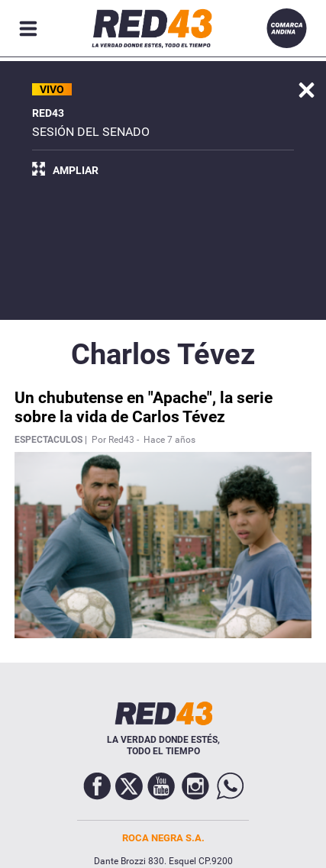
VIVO (52, 89)
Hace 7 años (169, 440)
